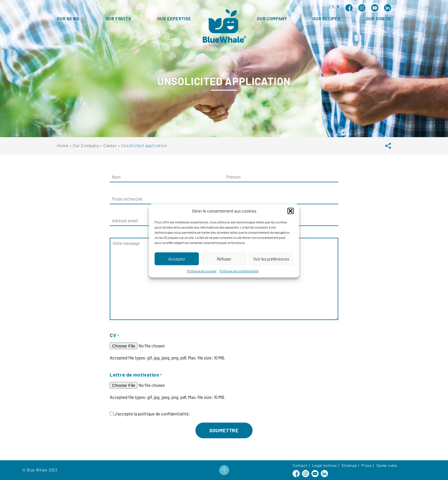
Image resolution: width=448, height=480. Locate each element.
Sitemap (349, 465)
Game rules (387, 465)
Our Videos (379, 19)
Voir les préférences (271, 266)
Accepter (177, 266)
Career (111, 146)
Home (63, 146)
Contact (300, 465)
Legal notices (324, 465)
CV (114, 335)
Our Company (272, 19)
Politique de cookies (202, 278)
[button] (291, 218)
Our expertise (174, 19)
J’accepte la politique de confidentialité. (152, 414)
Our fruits (118, 19)
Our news (68, 19)
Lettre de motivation (136, 375)
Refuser (224, 266)
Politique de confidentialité (239, 278)
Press (367, 465)
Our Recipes (327, 19)
